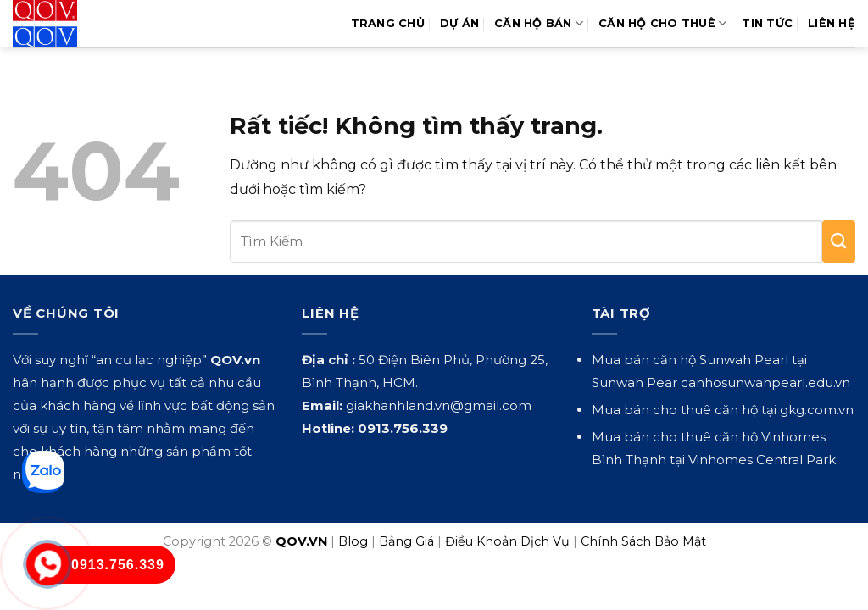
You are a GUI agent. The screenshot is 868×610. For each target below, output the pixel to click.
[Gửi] (839, 241)
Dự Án (459, 23)
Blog (353, 541)
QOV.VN (301, 541)
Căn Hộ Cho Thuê (662, 23)
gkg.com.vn (817, 410)
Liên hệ (832, 23)
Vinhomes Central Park (762, 460)
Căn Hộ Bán (539, 23)
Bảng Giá (406, 541)
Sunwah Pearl (744, 360)
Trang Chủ (388, 23)
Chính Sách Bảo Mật (643, 541)
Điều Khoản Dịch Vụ (507, 541)
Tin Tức (767, 23)
